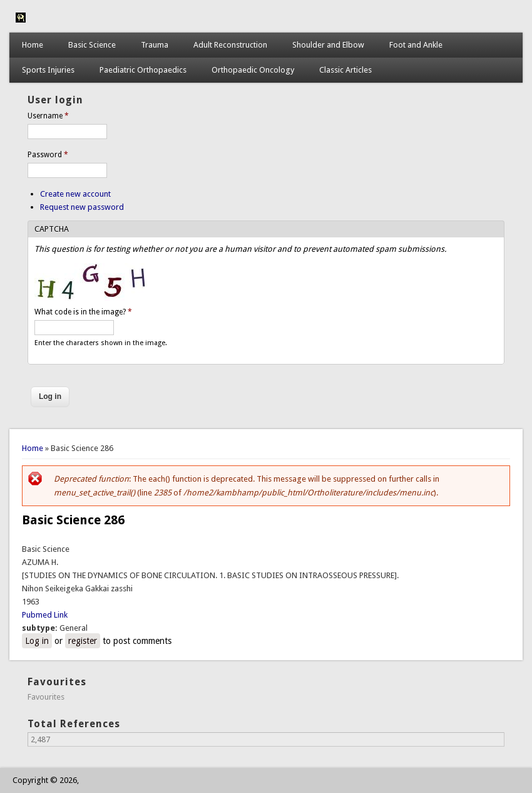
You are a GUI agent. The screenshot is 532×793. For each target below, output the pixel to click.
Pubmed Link (45, 615)
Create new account (75, 194)
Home (33, 45)
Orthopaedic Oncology (253, 70)
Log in (37, 641)
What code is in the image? (83, 312)
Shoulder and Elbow (328, 45)
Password (48, 155)
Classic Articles (345, 70)
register (83, 641)
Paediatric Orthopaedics (143, 70)
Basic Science (92, 45)
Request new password (82, 207)
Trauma (155, 45)
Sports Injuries (48, 70)
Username (48, 116)
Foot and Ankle (416, 45)
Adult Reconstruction (230, 45)
